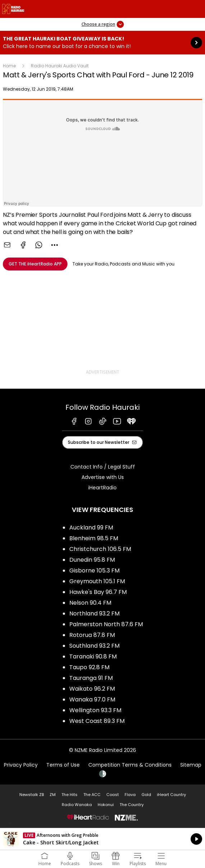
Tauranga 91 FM (91, 678)
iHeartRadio (102, 488)
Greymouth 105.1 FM (97, 581)
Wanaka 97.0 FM (92, 699)
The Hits (69, 795)
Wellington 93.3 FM (95, 710)
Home (9, 66)
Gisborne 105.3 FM (94, 570)
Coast (113, 795)
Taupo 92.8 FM (89, 667)
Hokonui (106, 805)
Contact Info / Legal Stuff (103, 467)
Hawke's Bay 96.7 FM (98, 592)
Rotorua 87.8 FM (92, 635)
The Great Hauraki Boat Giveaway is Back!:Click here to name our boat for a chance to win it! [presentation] (102, 43)
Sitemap (191, 765)
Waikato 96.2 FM (92, 689)
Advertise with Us (103, 477)
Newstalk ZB (32, 795)
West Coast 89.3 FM (97, 721)
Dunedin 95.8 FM (92, 560)
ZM (53, 795)
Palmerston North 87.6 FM (106, 624)
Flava (130, 795)
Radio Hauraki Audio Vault (60, 66)
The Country (132, 805)
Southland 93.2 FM (94, 646)
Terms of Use (63, 765)
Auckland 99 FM (91, 527)
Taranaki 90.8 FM (93, 656)
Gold (146, 795)
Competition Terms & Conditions (130, 765)
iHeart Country (171, 795)
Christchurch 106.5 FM (100, 549)
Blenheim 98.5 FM (94, 538)
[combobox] (55, 245)
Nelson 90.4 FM (90, 603)
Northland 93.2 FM (94, 613)
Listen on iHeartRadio (102, 839)
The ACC (92, 795)
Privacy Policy (21, 765)
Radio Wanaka (77, 805)
